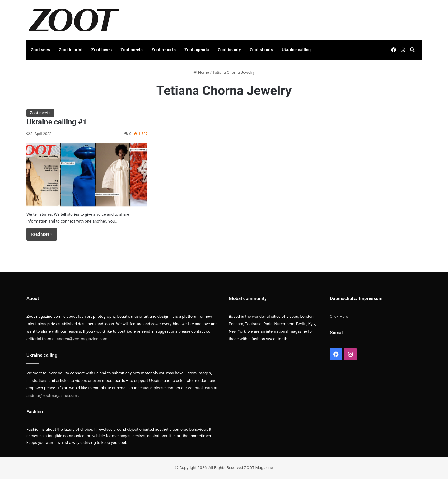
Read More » (42, 234)
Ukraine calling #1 (57, 122)
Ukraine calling (296, 50)
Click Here (339, 316)
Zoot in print (71, 50)
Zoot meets (132, 50)
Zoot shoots (261, 50)
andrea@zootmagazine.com (82, 339)
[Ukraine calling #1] (87, 175)
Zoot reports (164, 50)
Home (201, 72)
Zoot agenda (197, 50)
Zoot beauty (229, 50)
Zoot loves (102, 50)
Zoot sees (40, 50)
